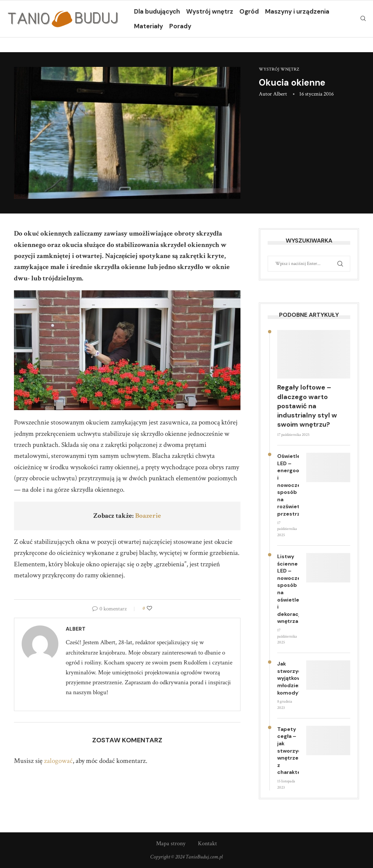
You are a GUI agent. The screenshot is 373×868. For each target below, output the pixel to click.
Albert (280, 94)
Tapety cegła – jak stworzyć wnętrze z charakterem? (288, 751)
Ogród (249, 11)
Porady (180, 26)
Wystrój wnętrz (210, 11)
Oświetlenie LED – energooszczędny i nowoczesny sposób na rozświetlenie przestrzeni (288, 485)
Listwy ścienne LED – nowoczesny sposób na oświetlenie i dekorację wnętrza (288, 589)
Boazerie (148, 516)
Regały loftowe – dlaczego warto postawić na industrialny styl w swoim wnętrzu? (307, 406)
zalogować (58, 761)
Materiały (149, 26)
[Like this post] (149, 609)
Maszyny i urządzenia (297, 11)
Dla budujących (157, 11)
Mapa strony (171, 844)
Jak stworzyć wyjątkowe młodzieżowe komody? (288, 678)
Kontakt (207, 844)
